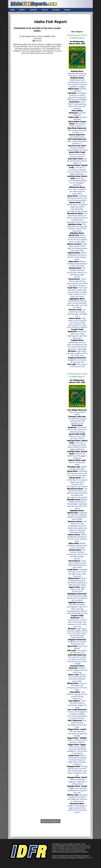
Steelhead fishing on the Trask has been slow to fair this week (78, 573)
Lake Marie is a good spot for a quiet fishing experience (77, 695)
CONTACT (67, 10)
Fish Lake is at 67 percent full (78, 365)
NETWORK (56, 10)
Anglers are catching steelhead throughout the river (77, 790)
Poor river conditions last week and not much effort (77, 191)
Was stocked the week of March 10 (77, 131)
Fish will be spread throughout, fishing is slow (77, 724)
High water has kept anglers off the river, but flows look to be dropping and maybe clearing (77, 633)
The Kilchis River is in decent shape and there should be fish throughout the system (77, 207)
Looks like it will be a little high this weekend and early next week (77, 247)
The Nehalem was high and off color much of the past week (77, 228)
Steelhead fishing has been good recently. (77, 74)
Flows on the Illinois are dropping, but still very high (77, 687)
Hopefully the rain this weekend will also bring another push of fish (77, 516)
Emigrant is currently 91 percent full (77, 361)
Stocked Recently (80, 90)
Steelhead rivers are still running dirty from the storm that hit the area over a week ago (77, 346)
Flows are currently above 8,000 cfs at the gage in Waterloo (77, 182)
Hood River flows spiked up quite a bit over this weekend (77, 105)
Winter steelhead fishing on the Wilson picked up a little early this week (77, 582)
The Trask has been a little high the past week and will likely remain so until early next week (77, 292)
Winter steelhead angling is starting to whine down (77, 782)
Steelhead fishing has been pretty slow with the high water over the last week (77, 304)
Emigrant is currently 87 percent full (77, 643)
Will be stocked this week (77, 463)
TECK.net (89, 858)
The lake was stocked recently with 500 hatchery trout (77, 421)
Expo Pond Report (81, 647)
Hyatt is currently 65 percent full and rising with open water (77, 678)
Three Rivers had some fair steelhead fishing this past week (77, 564)
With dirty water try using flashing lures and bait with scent (77, 335)
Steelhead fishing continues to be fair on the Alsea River (77, 198)
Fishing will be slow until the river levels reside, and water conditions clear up (77, 771)
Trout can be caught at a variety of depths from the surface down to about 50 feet (77, 715)
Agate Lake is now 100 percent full (78, 589)
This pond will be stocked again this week (77, 149)
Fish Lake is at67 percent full (79, 652)
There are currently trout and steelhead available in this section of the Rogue (77, 750)
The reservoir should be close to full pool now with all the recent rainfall (77, 660)
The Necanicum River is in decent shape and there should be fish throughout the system (77, 218)
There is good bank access (77, 413)
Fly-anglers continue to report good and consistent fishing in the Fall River (77, 96)
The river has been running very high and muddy (77, 734)
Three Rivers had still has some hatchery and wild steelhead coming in (77, 282)
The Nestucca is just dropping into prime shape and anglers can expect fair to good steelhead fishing (77, 527)
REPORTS (22, 10)
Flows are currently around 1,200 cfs (77, 437)
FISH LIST (45, 10)
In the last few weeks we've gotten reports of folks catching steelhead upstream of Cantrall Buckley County (77, 608)
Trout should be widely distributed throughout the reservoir (77, 598)
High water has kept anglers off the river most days (77, 353)
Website (38, 41)
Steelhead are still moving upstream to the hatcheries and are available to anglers (77, 83)
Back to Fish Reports (50, 821)
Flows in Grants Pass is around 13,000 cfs (77, 741)
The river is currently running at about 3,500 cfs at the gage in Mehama (77, 446)
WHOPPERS (33, 10)
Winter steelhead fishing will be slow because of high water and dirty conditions (77, 760)
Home (13, 10)
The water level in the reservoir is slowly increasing (77, 430)
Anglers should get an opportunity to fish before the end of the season (77, 809)
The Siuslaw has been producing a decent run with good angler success (77, 272)
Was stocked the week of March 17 (77, 142)
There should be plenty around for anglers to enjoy (77, 704)
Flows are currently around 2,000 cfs (77, 155)
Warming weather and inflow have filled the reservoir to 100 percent (77, 798)
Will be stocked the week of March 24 (77, 161)
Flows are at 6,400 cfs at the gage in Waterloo (77, 456)
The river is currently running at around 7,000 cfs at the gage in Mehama (77, 171)
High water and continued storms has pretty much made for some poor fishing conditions (77, 323)
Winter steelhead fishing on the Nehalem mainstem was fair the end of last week (77, 504)
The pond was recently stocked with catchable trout (77, 313)
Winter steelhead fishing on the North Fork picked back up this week (77, 239)
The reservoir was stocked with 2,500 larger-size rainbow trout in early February (77, 622)
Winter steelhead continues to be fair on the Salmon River (77, 256)
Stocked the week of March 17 (77, 125)
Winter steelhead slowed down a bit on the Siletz (77, 264)
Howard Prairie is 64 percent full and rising (77, 670)
